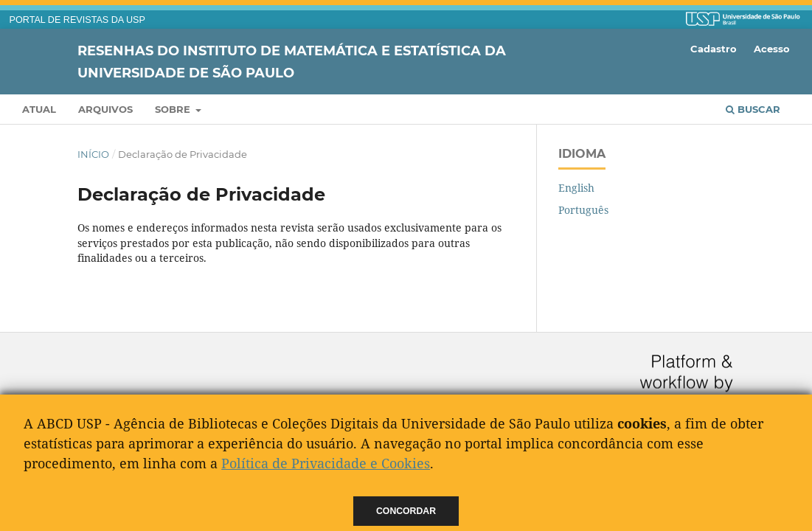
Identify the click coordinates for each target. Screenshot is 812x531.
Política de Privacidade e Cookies (326, 463)
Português (583, 210)
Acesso (772, 49)
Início (93, 154)
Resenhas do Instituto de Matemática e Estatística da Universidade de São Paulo (292, 61)
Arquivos (105, 109)
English (576, 188)
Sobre (174, 109)
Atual (39, 109)
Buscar (753, 109)
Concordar (406, 511)
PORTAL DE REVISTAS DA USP (77, 20)
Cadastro (714, 49)
